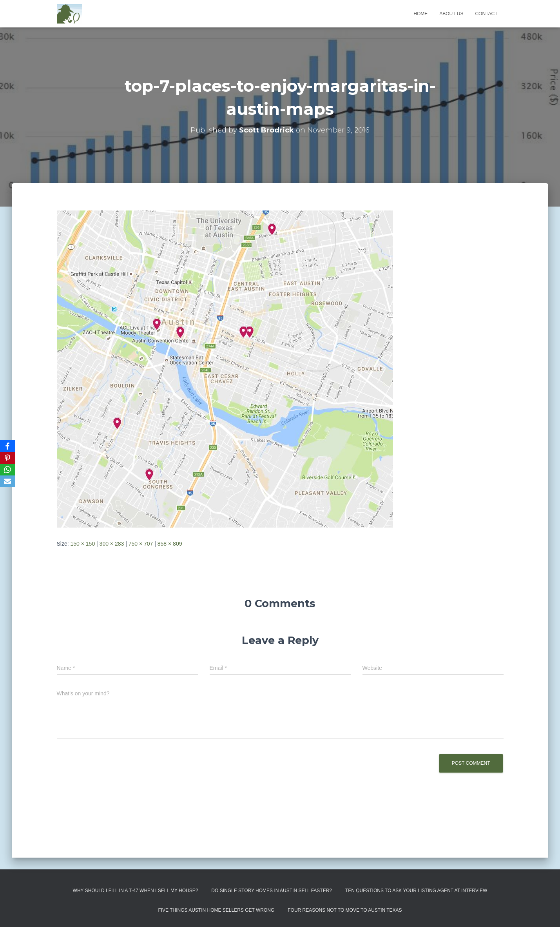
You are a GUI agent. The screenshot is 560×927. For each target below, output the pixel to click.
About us (451, 14)
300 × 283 (112, 544)
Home (420, 14)
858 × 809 (170, 544)
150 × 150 (83, 544)
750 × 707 (141, 544)
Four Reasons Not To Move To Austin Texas (345, 910)
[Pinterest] (7, 458)
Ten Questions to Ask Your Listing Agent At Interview (416, 891)
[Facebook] (7, 446)
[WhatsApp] (7, 470)
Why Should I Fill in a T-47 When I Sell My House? (136, 891)
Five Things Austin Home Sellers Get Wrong (216, 910)
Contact (486, 14)
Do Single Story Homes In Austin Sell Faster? (272, 891)
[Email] (7, 481)
